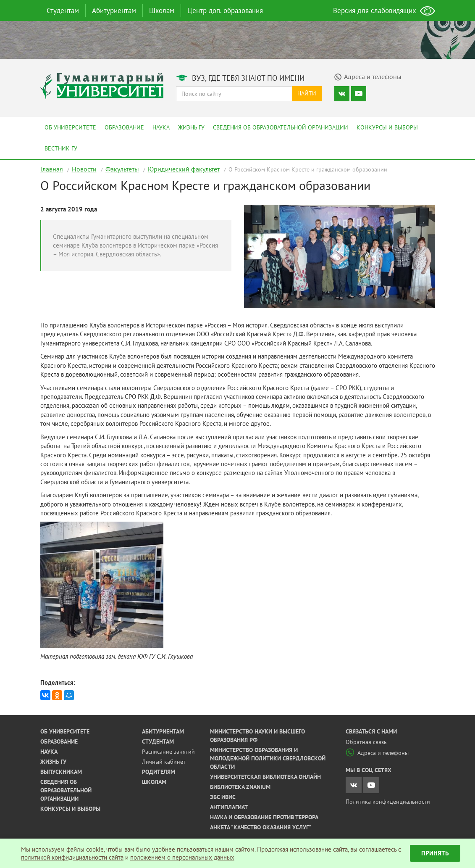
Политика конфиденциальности (388, 802)
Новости (84, 169)
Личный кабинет (164, 762)
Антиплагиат (229, 807)
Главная (52, 169)
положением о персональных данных (182, 857)
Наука (161, 127)
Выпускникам (61, 772)
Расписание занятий (168, 752)
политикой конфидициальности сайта (72, 857)
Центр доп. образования (225, 11)
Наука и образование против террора (264, 817)
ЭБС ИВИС (223, 797)
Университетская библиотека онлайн (265, 777)
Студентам (63, 11)
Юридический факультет (184, 169)
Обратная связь (366, 742)
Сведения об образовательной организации (281, 127)
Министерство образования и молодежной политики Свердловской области (268, 758)
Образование (124, 127)
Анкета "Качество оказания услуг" (261, 827)
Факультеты (122, 169)
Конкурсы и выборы (387, 127)
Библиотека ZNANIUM (240, 787)
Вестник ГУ (61, 148)
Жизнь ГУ (191, 127)
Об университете (70, 127)
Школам (162, 11)
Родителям (159, 772)
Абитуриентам (114, 11)
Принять (435, 853)
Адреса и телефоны (377, 753)
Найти (307, 93)
